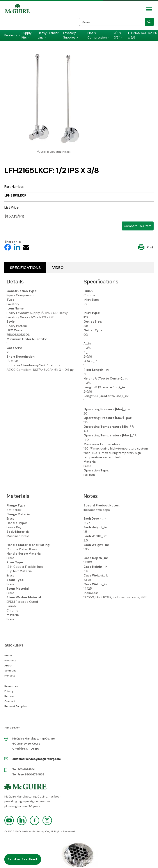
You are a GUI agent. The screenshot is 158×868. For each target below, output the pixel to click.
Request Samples (16, 706)
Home (8, 655)
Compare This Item (138, 226)
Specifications (25, 268)
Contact (10, 701)
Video (58, 268)
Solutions (10, 671)
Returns (9, 696)
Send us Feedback (23, 859)
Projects (10, 676)
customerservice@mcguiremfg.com (36, 759)
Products (10, 661)
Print (146, 247)
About (8, 666)
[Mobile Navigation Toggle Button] (149, 9)
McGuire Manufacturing (17, 17)
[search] (149, 22)
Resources (11, 686)
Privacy (9, 691)
